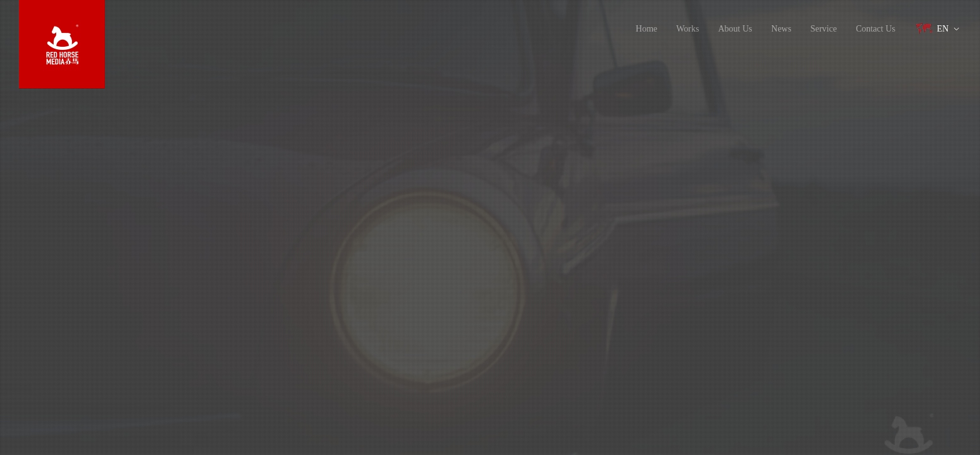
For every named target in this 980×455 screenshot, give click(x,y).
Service (823, 29)
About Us (735, 29)
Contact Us (875, 29)
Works (687, 29)
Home (646, 29)
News (782, 29)
